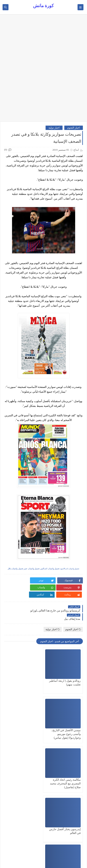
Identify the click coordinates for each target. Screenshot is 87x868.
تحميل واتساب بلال (15, 569)
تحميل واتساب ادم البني (50, 569)
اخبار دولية (54, 128)
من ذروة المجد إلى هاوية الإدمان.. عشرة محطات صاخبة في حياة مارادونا (26, 776)
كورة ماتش (44, 6)
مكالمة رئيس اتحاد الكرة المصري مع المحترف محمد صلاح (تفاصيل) (65, 727)
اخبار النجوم (74, 128)
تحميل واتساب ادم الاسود (70, 569)
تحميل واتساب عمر (32, 569)
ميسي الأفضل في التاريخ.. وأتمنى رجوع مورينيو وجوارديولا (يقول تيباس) (25, 677)
